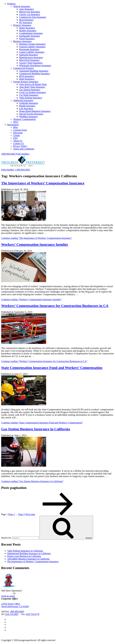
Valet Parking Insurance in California (25, 551)
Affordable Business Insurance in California (28, 559)
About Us (18, 141)
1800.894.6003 (8, 154)
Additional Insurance (23, 100)
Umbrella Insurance (29, 103)
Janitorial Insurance (29, 55)
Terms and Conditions (24, 149)
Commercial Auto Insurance (33, 17)
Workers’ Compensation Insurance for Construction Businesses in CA (55, 306)
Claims (17, 135)
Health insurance (27, 106)
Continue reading (37, 238)
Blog (15, 127)
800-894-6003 (17, 612)
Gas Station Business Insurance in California (36, 429)
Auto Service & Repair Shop (33, 84)
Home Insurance (27, 28)
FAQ (15, 138)
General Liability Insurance (32, 47)
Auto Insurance (27, 9)
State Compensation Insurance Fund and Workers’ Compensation (52, 368)
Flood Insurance (27, 39)
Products (11, 4)
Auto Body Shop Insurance (32, 87)
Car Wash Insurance (29, 95)
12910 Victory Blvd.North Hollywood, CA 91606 (15, 605)
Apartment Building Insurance (34, 71)
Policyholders (23, 154)
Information (13, 125)
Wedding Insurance (28, 117)
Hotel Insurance (27, 79)
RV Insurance (26, 22)
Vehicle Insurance (22, 6)
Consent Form (20, 130)
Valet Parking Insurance (31, 98)
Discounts (18, 133)
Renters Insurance (28, 31)
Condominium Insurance (31, 33)
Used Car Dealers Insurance (33, 92)
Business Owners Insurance (32, 44)
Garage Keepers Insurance (26, 82)
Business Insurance (22, 41)
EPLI (16, 122)
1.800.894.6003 (22, 170)
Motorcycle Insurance (30, 12)
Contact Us (19, 143)
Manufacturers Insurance (31, 57)
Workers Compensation (24, 119)
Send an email (8, 596)
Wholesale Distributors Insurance (35, 65)
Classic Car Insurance (30, 14)
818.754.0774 (32, 614)
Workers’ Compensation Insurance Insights (35, 244)
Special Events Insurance (31, 114)
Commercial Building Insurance (35, 74)
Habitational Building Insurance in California (29, 553)
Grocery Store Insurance (31, 63)
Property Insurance (22, 25)
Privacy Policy (20, 146)
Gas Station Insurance (30, 90)
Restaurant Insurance (29, 49)
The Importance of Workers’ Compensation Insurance (43, 183)
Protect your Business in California (24, 556)
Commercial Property (24, 68)
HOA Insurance (27, 76)
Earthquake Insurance (30, 36)
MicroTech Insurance (29, 60)
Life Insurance (26, 108)
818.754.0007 (12, 614)
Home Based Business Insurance (35, 111)
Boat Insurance (26, 20)
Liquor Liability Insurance (32, 52)
